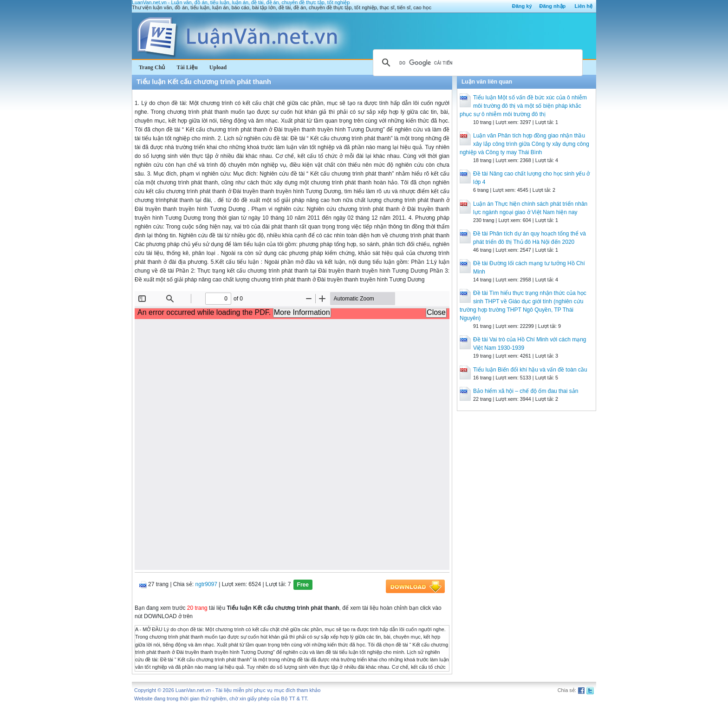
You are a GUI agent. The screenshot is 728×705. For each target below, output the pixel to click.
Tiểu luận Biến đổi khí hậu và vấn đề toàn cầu (530, 370)
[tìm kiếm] (476, 63)
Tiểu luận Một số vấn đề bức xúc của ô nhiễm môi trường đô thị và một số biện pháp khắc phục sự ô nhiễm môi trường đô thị (523, 106)
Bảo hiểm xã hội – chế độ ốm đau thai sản (526, 391)
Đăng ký (522, 6)
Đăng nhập (553, 6)
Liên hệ (584, 6)
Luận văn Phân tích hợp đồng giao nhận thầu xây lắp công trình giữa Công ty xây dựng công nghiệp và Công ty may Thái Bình (524, 144)
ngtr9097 (206, 584)
